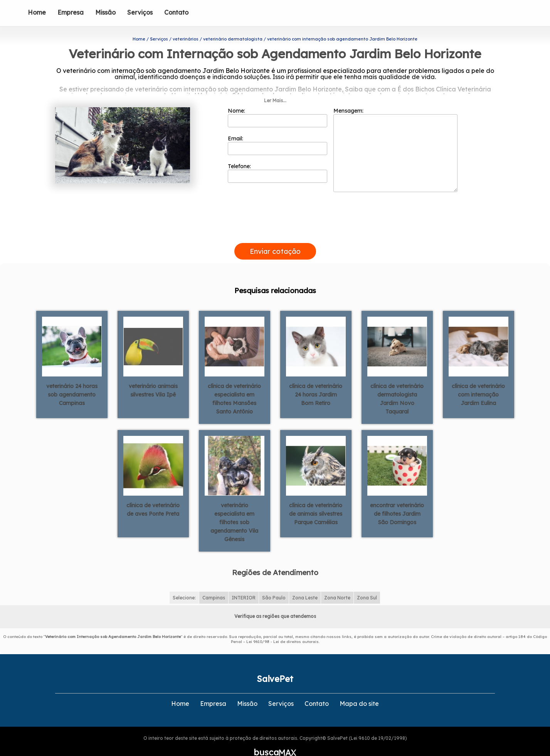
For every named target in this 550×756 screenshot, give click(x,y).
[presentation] (275, 220)
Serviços (140, 12)
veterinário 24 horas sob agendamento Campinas (72, 380)
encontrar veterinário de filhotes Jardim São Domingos (397, 499)
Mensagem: (395, 135)
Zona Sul (367, 583)
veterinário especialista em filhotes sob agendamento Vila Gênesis (234, 508)
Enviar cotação (275, 237)
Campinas (214, 583)
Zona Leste (305, 583)
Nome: (278, 103)
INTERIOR (244, 583)
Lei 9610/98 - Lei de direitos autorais (283, 627)
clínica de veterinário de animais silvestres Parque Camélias (316, 499)
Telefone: (278, 159)
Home (37, 12)
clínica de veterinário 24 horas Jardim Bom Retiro (316, 380)
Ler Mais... (275, 86)
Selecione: (184, 583)
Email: (278, 131)
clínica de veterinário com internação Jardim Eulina (478, 380)
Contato (176, 12)
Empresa (71, 12)
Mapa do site (359, 689)
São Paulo (274, 583)
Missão (105, 12)
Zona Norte (337, 583)
